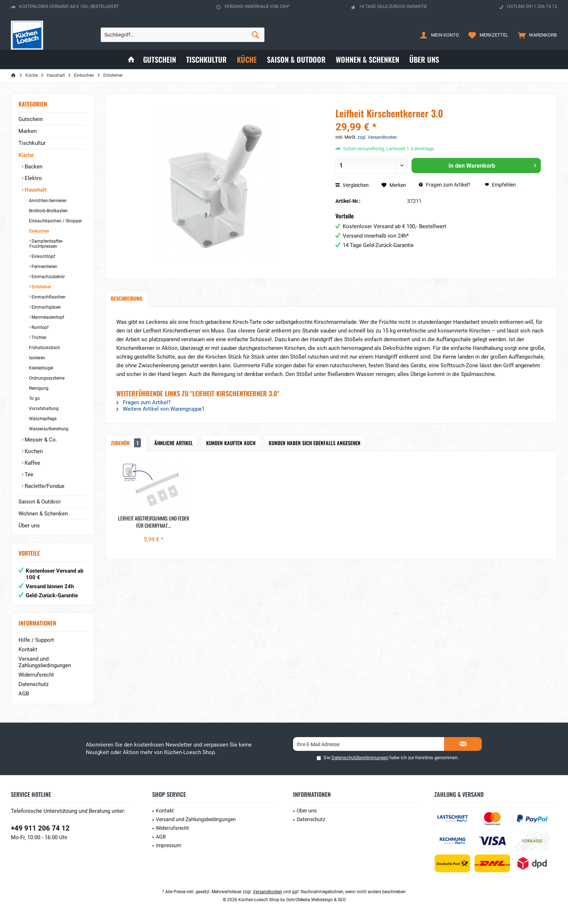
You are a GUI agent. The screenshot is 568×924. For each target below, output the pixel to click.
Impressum (168, 845)
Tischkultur (32, 143)
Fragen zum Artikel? (445, 185)
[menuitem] (536, 35)
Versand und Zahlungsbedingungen (45, 662)
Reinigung (38, 388)
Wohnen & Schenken (43, 514)
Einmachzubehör (48, 277)
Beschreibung (127, 298)
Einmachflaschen (48, 297)
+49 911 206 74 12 (40, 828)
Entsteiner (41, 287)
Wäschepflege (42, 419)
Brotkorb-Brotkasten (48, 211)
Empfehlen (500, 185)
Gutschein (31, 119)
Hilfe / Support (36, 640)
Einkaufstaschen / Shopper (55, 221)
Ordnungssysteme (46, 378)
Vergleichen (352, 185)
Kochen (33, 451)
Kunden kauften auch (231, 443)
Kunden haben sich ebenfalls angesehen (315, 443)
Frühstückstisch (44, 348)
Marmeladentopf (47, 317)
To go (34, 398)
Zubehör (126, 443)
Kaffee (32, 463)
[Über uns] (424, 60)
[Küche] (247, 60)
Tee (28, 474)
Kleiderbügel (41, 368)
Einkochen (39, 231)
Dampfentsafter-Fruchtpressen (46, 244)
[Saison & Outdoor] (296, 60)
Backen (33, 167)
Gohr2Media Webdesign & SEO (316, 900)
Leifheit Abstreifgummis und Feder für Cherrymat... (154, 522)
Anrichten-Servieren (47, 201)
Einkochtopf (43, 256)
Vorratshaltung (43, 409)
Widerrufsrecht (36, 675)
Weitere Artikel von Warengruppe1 (160, 409)
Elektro (33, 178)
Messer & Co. (40, 440)
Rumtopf (39, 327)
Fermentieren (44, 267)
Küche (26, 155)
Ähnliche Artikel (174, 443)
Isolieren (37, 358)
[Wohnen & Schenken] (367, 60)
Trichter (38, 338)
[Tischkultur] (206, 60)
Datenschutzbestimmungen (360, 758)
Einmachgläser (46, 307)
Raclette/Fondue (44, 486)
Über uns (29, 526)
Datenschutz (34, 684)
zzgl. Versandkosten (377, 137)
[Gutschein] (160, 60)
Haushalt (35, 190)
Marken (28, 131)
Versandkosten (268, 892)
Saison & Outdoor (40, 502)
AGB (24, 694)
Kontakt (28, 649)
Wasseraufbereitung (48, 429)
